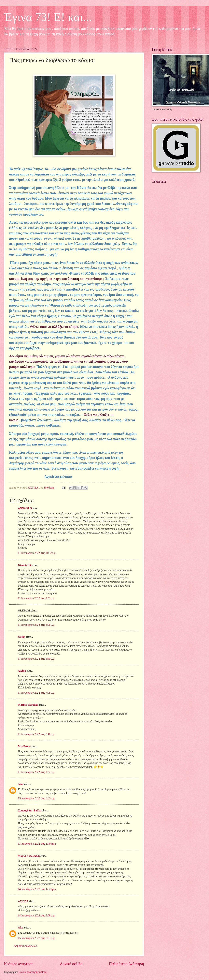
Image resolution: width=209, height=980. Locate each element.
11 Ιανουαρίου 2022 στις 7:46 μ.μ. (36, 734)
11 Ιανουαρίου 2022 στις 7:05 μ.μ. (36, 693)
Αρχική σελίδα (71, 964)
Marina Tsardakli (28, 705)
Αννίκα (22, 671)
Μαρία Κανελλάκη (29, 856)
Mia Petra (24, 746)
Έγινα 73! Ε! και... (48, 17)
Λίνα (21, 784)
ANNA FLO (25, 508)
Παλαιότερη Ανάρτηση (126, 964)
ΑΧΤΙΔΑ (23, 901)
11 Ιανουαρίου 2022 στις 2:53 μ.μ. (36, 598)
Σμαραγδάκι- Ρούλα (30, 811)
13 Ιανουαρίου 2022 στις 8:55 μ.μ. (37, 798)
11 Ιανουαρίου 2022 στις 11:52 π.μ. (37, 553)
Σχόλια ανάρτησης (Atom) (33, 972)
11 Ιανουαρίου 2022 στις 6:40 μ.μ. (36, 659)
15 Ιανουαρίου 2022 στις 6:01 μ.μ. (37, 938)
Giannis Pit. (25, 565)
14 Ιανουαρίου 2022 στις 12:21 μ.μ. (37, 889)
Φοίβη (22, 637)
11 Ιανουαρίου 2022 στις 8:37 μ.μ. (36, 772)
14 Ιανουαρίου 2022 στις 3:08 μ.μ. (37, 916)
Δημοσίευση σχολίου (26, 946)
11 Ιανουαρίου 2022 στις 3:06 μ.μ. (36, 625)
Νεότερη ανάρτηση (19, 964)
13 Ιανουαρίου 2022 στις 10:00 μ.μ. (37, 844)
